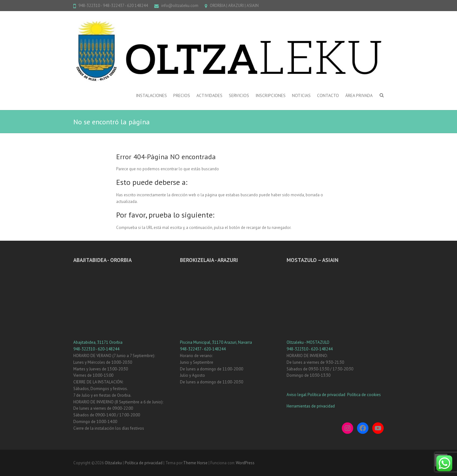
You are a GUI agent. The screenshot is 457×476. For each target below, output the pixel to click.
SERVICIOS (239, 95)
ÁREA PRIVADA (359, 95)
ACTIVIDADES (209, 95)
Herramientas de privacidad (311, 406)
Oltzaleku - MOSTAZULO (308, 342)
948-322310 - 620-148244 (96, 349)
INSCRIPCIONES (271, 95)
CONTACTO (328, 95)
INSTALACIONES (151, 95)
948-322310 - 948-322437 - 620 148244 (113, 6)
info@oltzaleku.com (180, 6)
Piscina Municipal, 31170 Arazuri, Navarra (216, 342)
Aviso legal (297, 395)
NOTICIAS (301, 95)
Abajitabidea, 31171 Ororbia (98, 342)
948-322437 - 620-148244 (203, 349)
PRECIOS (182, 95)
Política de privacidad (327, 395)
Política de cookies (364, 395)
